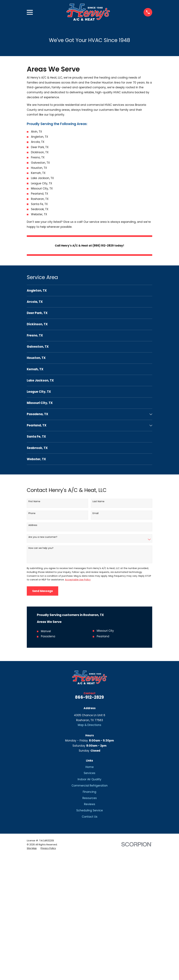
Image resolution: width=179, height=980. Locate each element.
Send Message (43, 591)
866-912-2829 (89, 697)
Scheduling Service (90, 810)
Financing (89, 792)
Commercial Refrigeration (90, 786)
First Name (34, 501)
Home (90, 767)
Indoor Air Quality (89, 779)
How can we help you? (41, 548)
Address (33, 525)
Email (96, 513)
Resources (90, 798)
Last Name (98, 501)
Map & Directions (89, 725)
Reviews (90, 804)
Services (89, 773)
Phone (32, 513)
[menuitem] (89, 291)
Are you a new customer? (43, 537)
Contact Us (90, 817)
